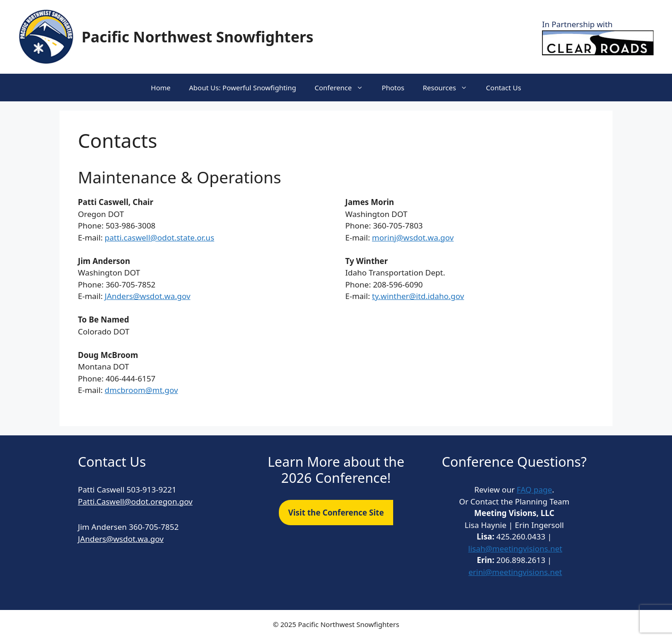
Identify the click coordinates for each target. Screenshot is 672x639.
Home (161, 88)
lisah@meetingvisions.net (515, 548)
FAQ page (534, 490)
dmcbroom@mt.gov (141, 390)
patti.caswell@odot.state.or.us (159, 237)
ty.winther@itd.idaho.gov (418, 296)
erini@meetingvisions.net (515, 572)
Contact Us (503, 88)
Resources (450, 88)
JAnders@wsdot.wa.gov (147, 296)
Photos (393, 88)
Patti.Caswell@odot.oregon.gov (135, 501)
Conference (343, 88)
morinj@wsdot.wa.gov (413, 237)
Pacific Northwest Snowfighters (197, 37)
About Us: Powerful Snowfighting (242, 88)
